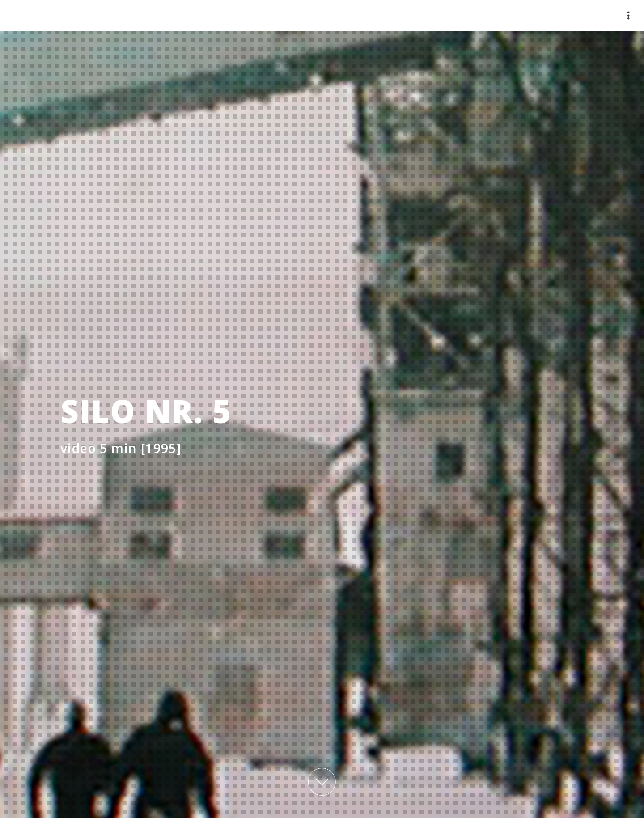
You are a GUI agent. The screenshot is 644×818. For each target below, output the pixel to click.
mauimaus (80, 16)
